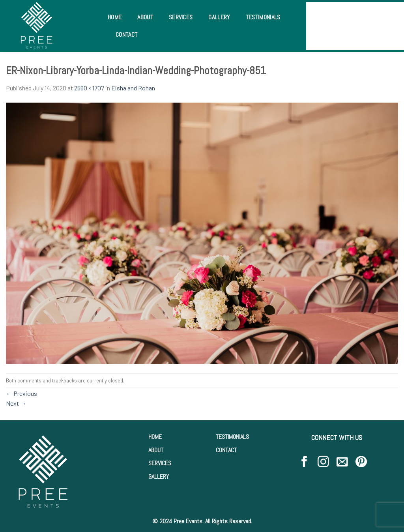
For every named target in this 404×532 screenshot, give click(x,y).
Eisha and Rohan (133, 88)
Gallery (219, 17)
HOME (155, 437)
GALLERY (159, 477)
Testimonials (263, 17)
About (145, 17)
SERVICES (160, 463)
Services (181, 17)
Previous (22, 393)
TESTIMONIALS (232, 437)
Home (115, 17)
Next (16, 403)
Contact (126, 35)
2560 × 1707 (89, 88)
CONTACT (226, 450)
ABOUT (156, 450)
